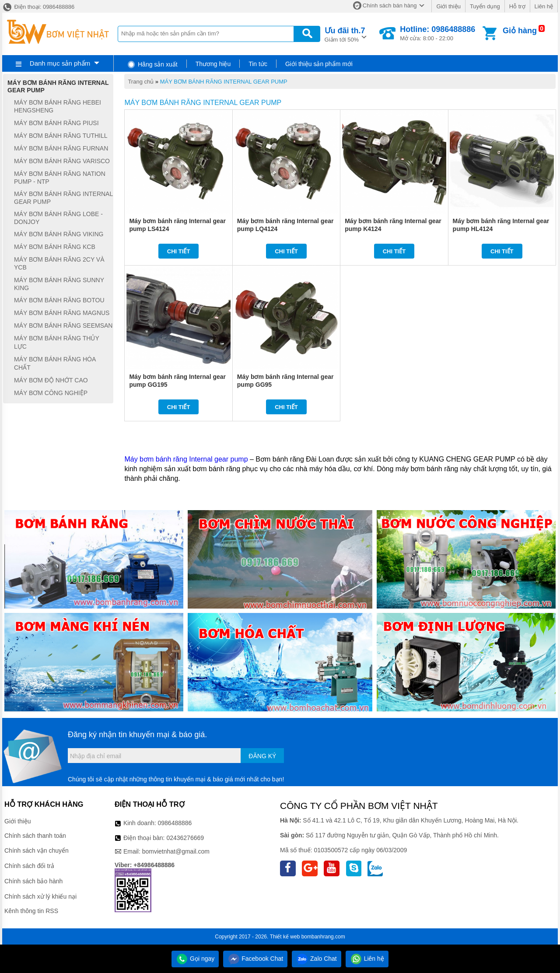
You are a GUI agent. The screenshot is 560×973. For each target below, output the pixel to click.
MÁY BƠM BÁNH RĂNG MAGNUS (62, 313)
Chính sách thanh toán (35, 836)
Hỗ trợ (517, 6)
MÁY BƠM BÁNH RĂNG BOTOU (59, 300)
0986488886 (175, 823)
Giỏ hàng (520, 31)
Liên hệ (544, 6)
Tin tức (258, 64)
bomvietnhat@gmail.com (176, 851)
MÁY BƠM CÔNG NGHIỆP (51, 393)
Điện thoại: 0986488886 (38, 7)
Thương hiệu (213, 64)
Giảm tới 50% (345, 34)
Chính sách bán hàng (390, 5)
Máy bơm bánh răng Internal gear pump (186, 459)
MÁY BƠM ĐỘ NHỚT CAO (51, 380)
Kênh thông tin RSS (31, 911)
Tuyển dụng (485, 6)
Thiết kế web (285, 937)
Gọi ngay (195, 959)
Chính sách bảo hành (33, 881)
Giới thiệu (448, 6)
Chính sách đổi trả (29, 866)
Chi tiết (179, 251)
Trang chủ (141, 82)
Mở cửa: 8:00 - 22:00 (437, 33)
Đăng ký (262, 756)
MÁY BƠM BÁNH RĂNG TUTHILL (61, 136)
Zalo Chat (317, 959)
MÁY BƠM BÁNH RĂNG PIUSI (56, 123)
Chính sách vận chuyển (37, 850)
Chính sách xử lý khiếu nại (40, 896)
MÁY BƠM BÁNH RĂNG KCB (55, 247)
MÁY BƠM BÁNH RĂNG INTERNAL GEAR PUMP (224, 82)
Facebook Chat (255, 959)
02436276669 (185, 838)
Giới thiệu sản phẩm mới (319, 64)
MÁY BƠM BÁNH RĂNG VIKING (59, 234)
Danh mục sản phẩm (60, 63)
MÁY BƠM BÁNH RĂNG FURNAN (61, 148)
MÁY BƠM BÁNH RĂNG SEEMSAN (63, 325)
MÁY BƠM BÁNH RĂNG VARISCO (62, 161)
